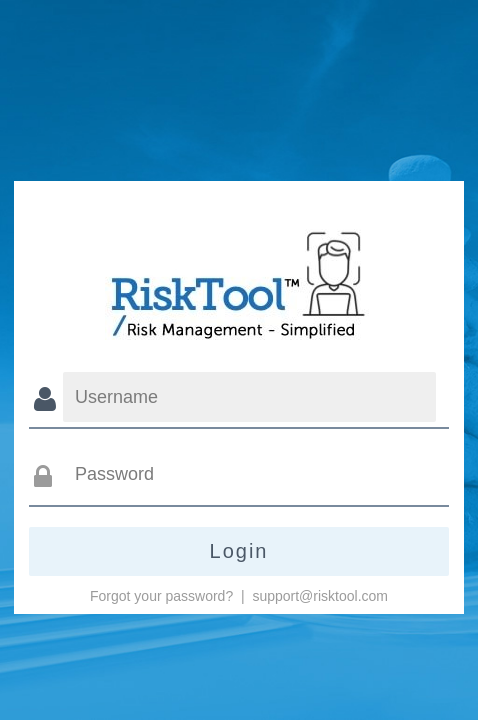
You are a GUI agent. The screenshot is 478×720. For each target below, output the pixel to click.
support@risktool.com (320, 596)
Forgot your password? (161, 596)
